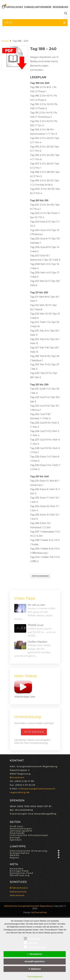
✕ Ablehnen (35, 969)
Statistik (31, 943)
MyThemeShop (39, 912)
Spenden (16, 840)
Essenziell (32, 938)
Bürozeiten (17, 777)
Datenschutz (18, 892)
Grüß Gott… (17, 826)
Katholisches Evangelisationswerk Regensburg (28, 906)
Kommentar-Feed (22, 873)
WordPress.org (20, 875)
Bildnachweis (19, 888)
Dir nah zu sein (36, 605)
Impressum (17, 895)
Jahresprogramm (21, 831)
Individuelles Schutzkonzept (29, 835)
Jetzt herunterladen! (40, 576)
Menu (8, 23)
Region (15, 858)
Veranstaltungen (21, 829)
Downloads (17, 833)
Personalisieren (35, 977)
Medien (15, 855)
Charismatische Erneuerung (29, 851)
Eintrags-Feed (19, 871)
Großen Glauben (38, 642)
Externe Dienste (35, 947)
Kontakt (15, 838)
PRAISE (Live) (36, 625)
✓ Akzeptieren (35, 954)
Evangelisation (20, 853)
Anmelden (17, 869)
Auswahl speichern (35, 961)
